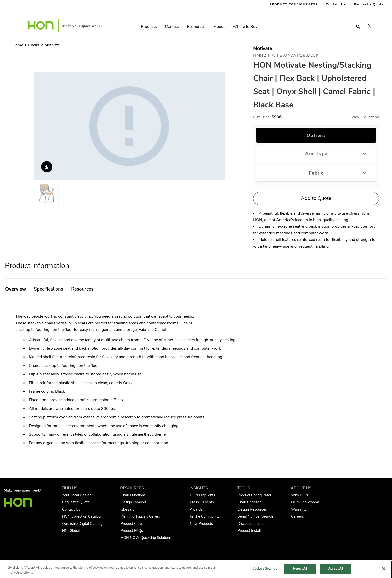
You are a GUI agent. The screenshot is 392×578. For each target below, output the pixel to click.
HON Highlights (203, 495)
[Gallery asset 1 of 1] (129, 126)
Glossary (128, 509)
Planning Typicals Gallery (140, 516)
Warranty (299, 509)
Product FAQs (132, 531)
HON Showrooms (305, 502)
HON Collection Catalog (81, 516)
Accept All (336, 569)
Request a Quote (369, 4)
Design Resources (252, 509)
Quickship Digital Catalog (82, 524)
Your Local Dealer (76, 495)
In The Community (205, 516)
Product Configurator (255, 495)
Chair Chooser (249, 502)
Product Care (131, 524)
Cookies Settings (265, 569)
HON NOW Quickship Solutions (146, 538)
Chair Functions (133, 495)
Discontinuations (251, 524)
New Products (201, 524)
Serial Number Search (255, 516)
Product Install (249, 531)
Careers (298, 516)
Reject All (300, 569)
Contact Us (336, 4)
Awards (196, 509)
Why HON (300, 495)
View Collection (365, 117)
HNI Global (71, 531)
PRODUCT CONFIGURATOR (294, 4)
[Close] (384, 569)
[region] (196, 569)
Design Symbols (134, 502)
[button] (369, 26)
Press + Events (202, 502)
